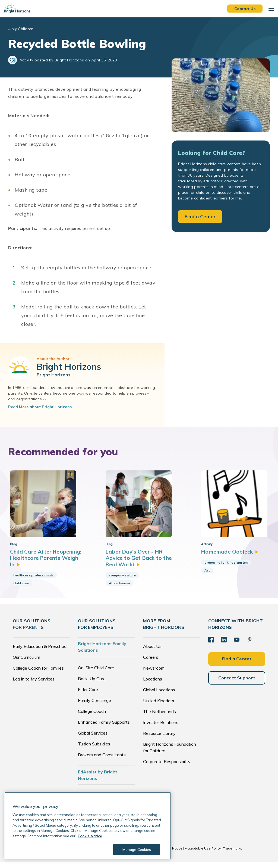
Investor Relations (161, 728)
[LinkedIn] (223, 645)
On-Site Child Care (96, 674)
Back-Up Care (92, 685)
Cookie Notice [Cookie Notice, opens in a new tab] (90, 836)
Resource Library (159, 739)
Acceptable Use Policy (203, 854)
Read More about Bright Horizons (40, 407)
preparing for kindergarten (221, 568)
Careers (151, 663)
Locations (153, 685)
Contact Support (237, 683)
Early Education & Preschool (40, 652)
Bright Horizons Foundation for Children (170, 753)
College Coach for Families (38, 674)
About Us (152, 652)
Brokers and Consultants (102, 761)
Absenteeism (117, 589)
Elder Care (88, 695)
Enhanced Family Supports (104, 728)
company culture (120, 581)
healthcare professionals (33, 581)
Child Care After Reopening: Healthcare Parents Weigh (40, 563)
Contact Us (245, 8)
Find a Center (200, 216)
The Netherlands (159, 717)
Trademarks (233, 854)
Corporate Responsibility (167, 767)
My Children (23, 29)
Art (202, 575)
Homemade (225, 557)
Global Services (93, 739)
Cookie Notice (171, 854)
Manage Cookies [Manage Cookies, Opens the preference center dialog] (136, 850)
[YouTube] (236, 645)
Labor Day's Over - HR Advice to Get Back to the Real (137, 563)
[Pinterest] (249, 645)
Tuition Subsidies (94, 750)
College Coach (92, 717)
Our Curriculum (26, 663)
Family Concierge (94, 706)
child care (21, 589)
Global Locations (159, 696)
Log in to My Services (34, 685)
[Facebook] (211, 645)
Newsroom (154, 674)
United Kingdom (159, 707)
